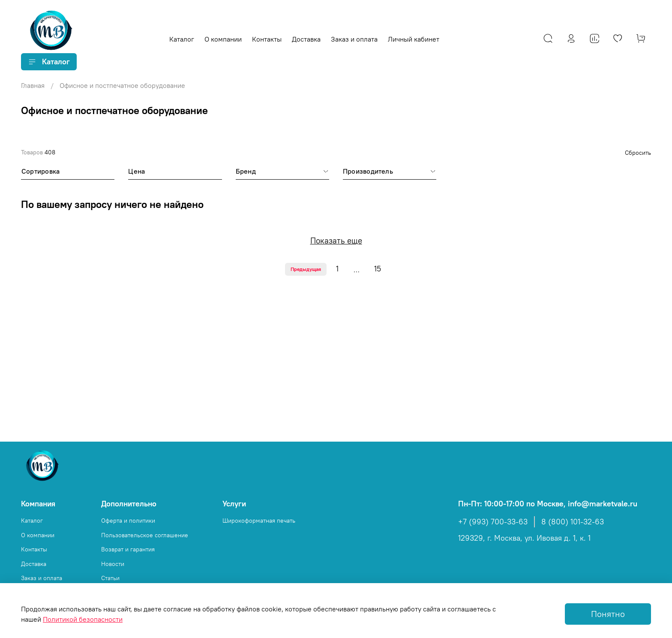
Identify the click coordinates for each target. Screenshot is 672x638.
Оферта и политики (128, 521)
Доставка (306, 39)
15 (378, 269)
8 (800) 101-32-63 (573, 522)
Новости (113, 564)
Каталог (182, 39)
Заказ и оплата (354, 39)
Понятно (608, 614)
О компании (223, 39)
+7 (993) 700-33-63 (493, 522)
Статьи (110, 578)
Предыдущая (306, 269)
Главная (33, 85)
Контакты (267, 39)
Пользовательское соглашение (145, 535)
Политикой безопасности (83, 619)
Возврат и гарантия (128, 549)
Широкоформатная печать (259, 521)
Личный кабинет (414, 39)
